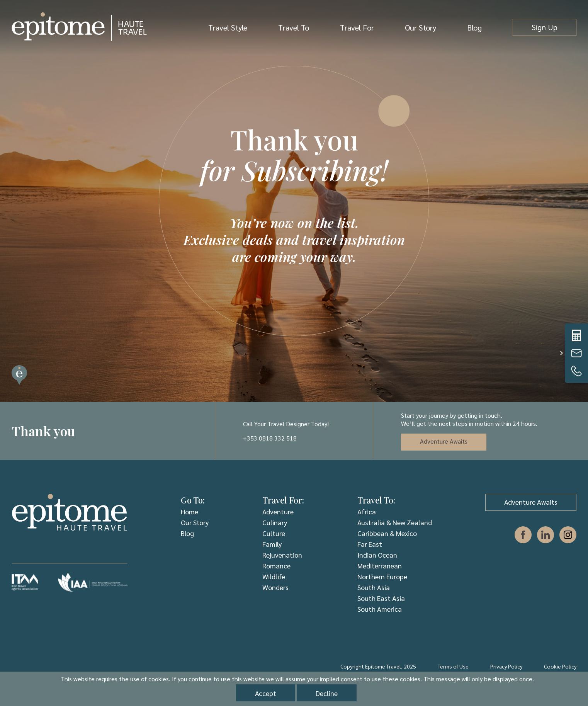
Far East (370, 544)
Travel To (294, 27)
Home (189, 511)
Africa (367, 511)
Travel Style (228, 27)
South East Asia (381, 598)
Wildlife (274, 576)
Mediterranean (380, 566)
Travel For (357, 27)
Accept (266, 693)
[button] (561, 353)
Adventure (278, 511)
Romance (276, 566)
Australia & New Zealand (395, 522)
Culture (274, 533)
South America (380, 609)
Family (272, 544)
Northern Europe (382, 576)
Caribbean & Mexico (387, 533)
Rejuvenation (282, 555)
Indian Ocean (377, 555)
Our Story (421, 27)
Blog (474, 27)
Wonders (275, 587)
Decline (327, 693)
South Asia (374, 587)
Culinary (275, 522)
